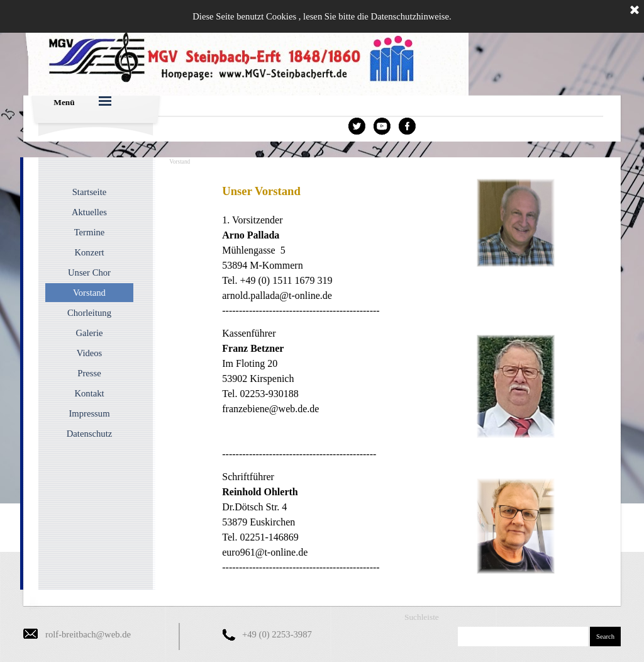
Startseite (90, 192)
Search (605, 637)
